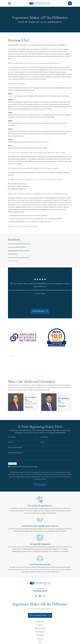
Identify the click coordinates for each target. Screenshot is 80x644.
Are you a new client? (15, 447)
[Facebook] (44, 596)
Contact (11, 96)
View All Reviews (40, 311)
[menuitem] (40, 244)
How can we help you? (16, 453)
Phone (10, 442)
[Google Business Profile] (40, 596)
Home (40, 625)
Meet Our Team (40, 628)
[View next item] (42, 304)
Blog (40, 642)
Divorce (40, 639)
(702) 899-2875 (32, 96)
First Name (12, 437)
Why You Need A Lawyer (40, 615)
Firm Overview (40, 632)
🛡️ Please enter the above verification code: (23, 467)
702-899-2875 (40, 591)
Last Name (44, 437)
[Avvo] (36, 596)
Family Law (40, 635)
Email (42, 442)
